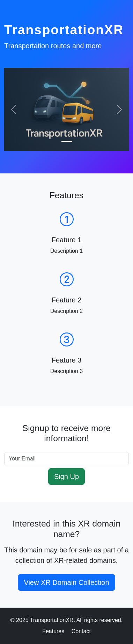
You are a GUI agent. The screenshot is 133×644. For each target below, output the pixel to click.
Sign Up (66, 477)
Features (53, 631)
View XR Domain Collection (66, 582)
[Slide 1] (67, 141)
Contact (81, 631)
